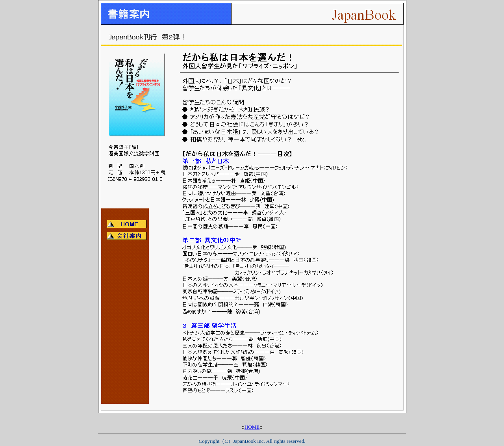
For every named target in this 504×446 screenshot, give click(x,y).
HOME (252, 427)
